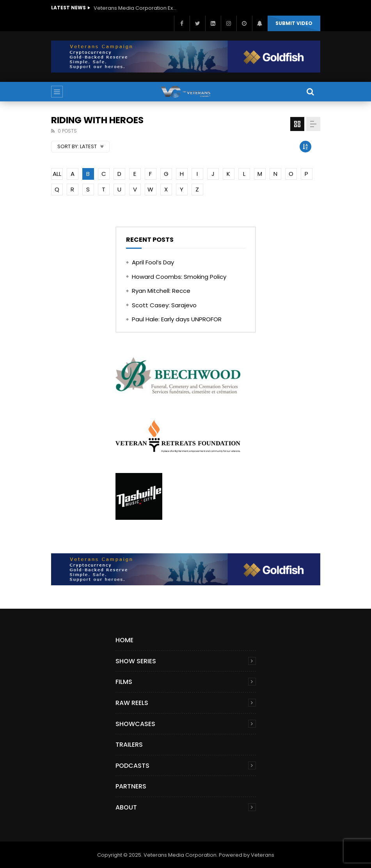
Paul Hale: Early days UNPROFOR (177, 319)
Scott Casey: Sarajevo (164, 305)
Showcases (135, 724)
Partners (131, 786)
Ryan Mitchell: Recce (161, 291)
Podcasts (132, 766)
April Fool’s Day (153, 262)
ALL (57, 174)
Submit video (294, 23)
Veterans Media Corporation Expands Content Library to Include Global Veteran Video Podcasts (137, 8)
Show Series (136, 661)
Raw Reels (132, 703)
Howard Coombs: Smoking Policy (179, 277)
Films (124, 682)
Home (124, 640)
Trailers (129, 745)
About (126, 807)
